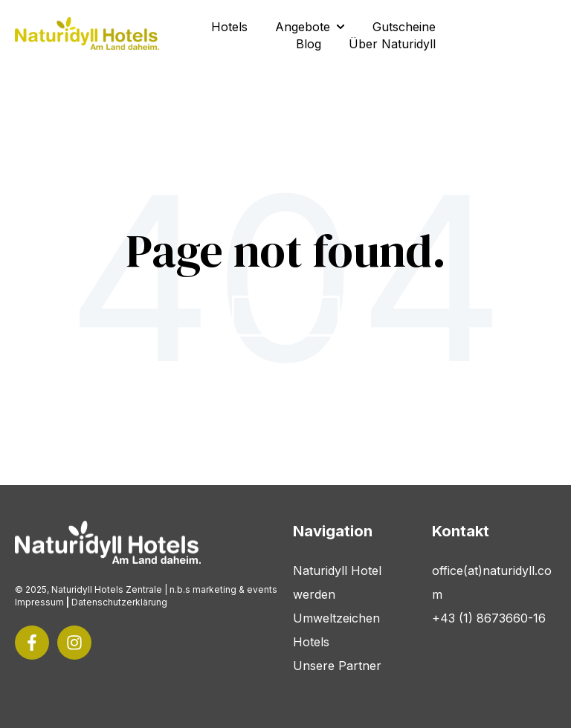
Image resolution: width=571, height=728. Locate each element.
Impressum (39, 602)
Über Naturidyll (392, 44)
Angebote (303, 27)
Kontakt (508, 35)
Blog (309, 44)
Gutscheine (404, 27)
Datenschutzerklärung (119, 602)
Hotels (229, 27)
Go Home (286, 316)
